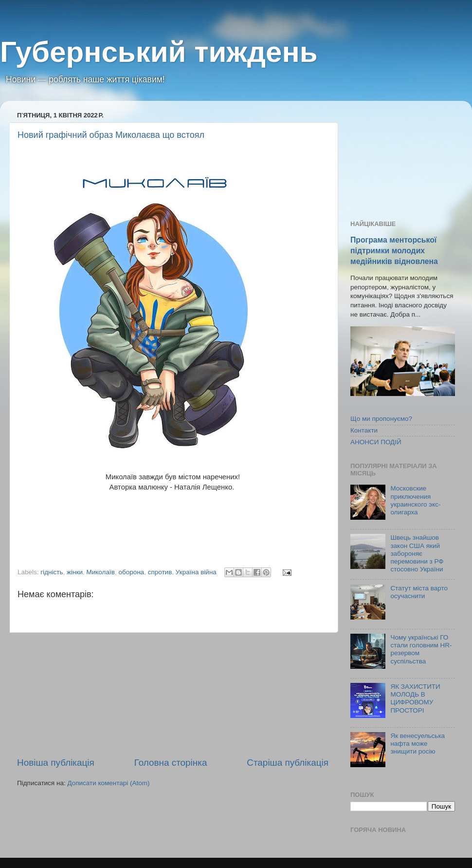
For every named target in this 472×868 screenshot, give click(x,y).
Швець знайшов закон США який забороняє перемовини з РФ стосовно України (417, 553)
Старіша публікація (288, 763)
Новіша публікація (56, 763)
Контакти (364, 430)
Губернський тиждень (159, 52)
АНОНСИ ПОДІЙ (376, 442)
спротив (160, 572)
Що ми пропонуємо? (381, 419)
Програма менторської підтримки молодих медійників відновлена (394, 251)
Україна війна (196, 572)
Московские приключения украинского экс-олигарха (415, 500)
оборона (131, 572)
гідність (52, 572)
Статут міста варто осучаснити (419, 592)
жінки (75, 572)
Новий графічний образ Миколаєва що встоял (111, 135)
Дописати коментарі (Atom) (108, 783)
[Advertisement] (173, 695)
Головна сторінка (171, 763)
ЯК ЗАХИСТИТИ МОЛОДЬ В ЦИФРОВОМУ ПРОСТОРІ (415, 698)
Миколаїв (101, 572)
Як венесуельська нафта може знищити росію (418, 744)
